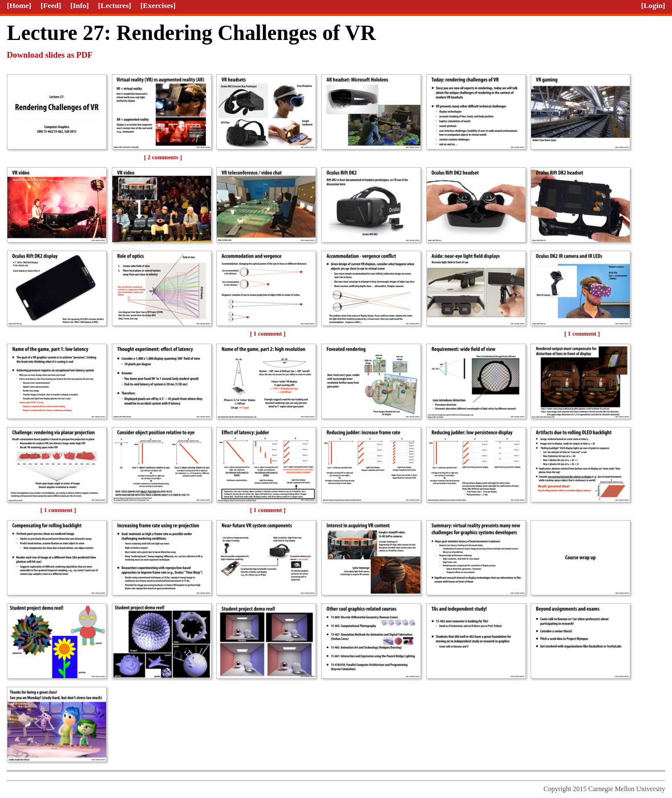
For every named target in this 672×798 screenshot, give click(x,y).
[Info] (80, 5)
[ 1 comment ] (268, 334)
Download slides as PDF (50, 55)
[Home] (19, 5)
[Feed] (51, 5)
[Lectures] (115, 5)
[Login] (653, 5)
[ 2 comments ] (163, 157)
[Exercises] (158, 5)
